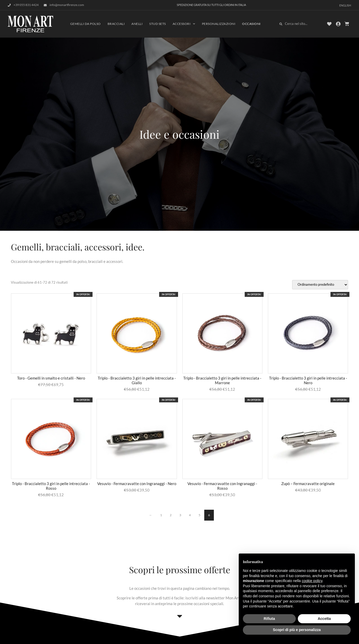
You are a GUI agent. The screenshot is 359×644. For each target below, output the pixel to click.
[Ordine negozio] (320, 285)
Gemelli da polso (86, 24)
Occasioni (251, 24)
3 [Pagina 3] (180, 515)
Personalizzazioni (219, 24)
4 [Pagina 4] (190, 515)
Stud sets (158, 24)
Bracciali (116, 24)
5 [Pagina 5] (199, 515)
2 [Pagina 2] (171, 515)
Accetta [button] (324, 619)
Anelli (137, 24)
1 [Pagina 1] (161, 515)
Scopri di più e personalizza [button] (297, 630)
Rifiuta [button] (269, 619)
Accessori (184, 24)
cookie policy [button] (312, 581)
